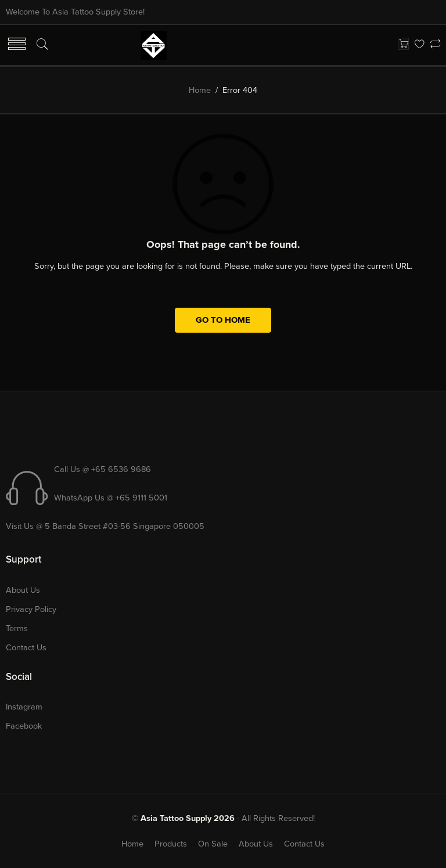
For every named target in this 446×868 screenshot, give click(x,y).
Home (200, 90)
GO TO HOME (223, 320)
